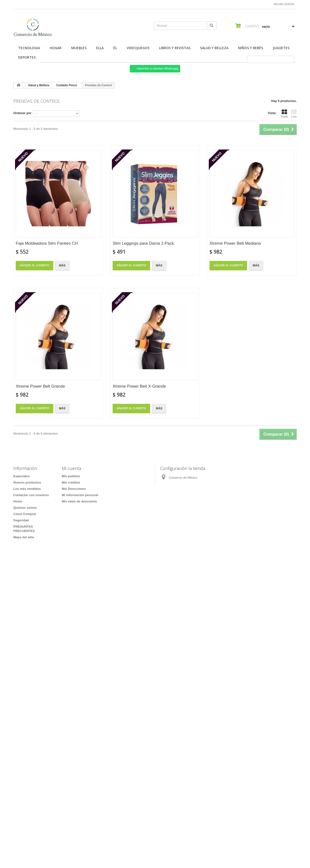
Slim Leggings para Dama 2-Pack (143, 243)
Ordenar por (22, 113)
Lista (294, 114)
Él (115, 48)
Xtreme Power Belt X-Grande (139, 386)
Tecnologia (29, 48)
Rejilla (284, 114)
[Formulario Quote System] (155, 693)
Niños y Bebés (251, 48)
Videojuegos (138, 48)
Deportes (27, 57)
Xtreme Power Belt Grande (40, 386)
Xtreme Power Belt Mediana (235, 243)
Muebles (79, 48)
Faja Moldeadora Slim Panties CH (47, 243)
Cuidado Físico (67, 85)
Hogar (56, 48)
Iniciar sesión (284, 4)
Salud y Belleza (214, 48)
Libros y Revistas (175, 48)
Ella (100, 48)
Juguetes (281, 48)
